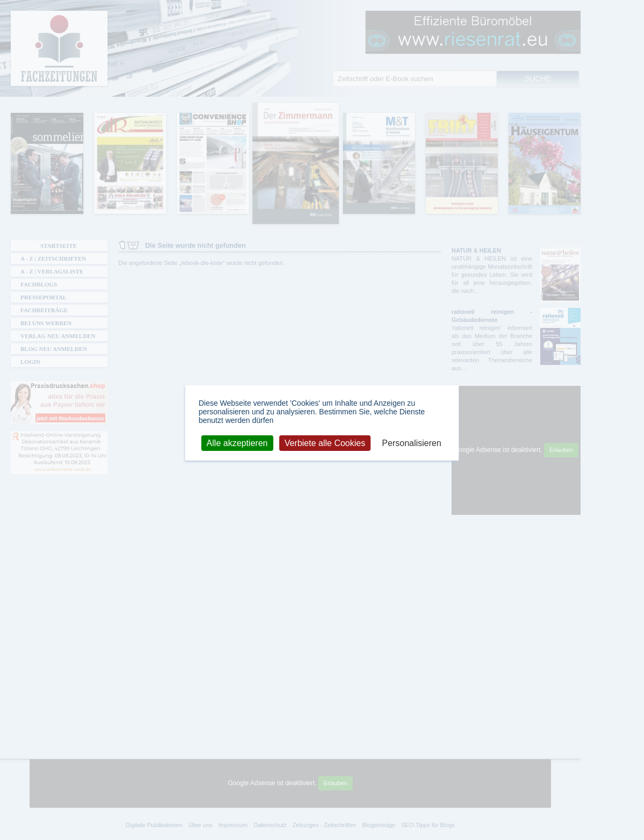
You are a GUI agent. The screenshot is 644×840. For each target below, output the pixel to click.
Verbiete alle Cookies (325, 443)
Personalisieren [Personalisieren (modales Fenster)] (412, 443)
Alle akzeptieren (237, 443)
